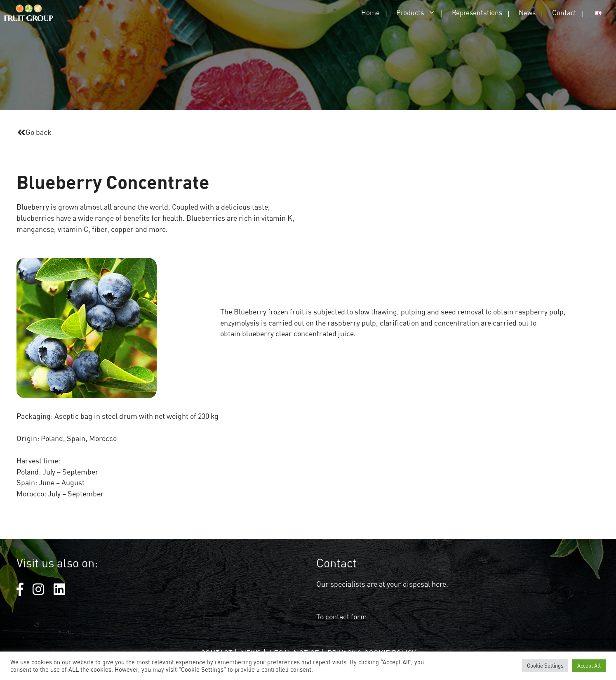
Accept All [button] (589, 666)
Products (420, 12)
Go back (39, 132)
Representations (477, 13)
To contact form (342, 616)
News (527, 13)
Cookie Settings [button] (545, 666)
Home (370, 13)
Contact (564, 13)
